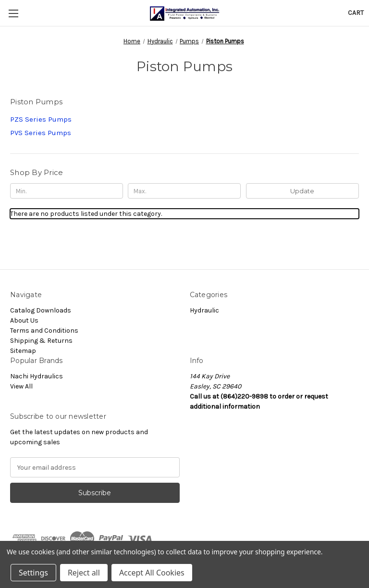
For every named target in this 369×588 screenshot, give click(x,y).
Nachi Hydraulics (37, 376)
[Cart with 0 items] (356, 13)
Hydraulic (204, 310)
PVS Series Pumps (41, 133)
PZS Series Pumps (41, 119)
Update (302, 191)
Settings (33, 573)
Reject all (84, 573)
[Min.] (67, 191)
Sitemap (23, 351)
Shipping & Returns (41, 341)
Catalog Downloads (41, 310)
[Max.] (184, 191)
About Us (24, 320)
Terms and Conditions (44, 331)
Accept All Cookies (152, 573)
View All (21, 386)
